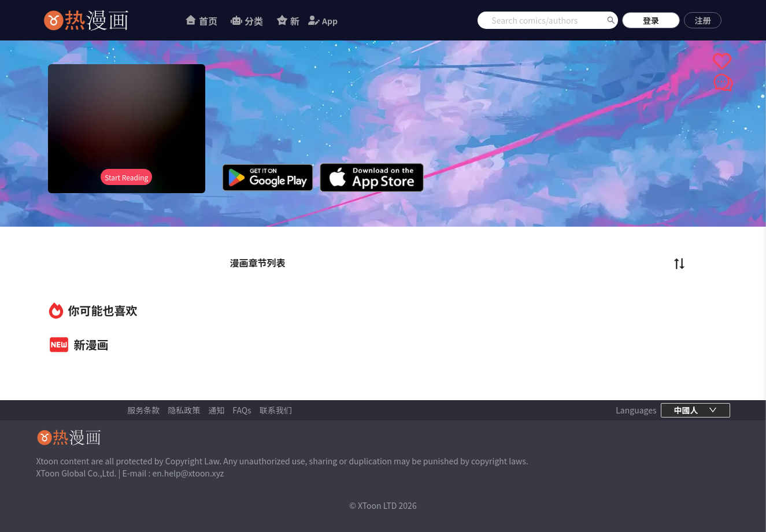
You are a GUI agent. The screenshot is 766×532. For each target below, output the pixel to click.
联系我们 (276, 410)
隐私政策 (184, 410)
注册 (703, 20)
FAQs (242, 410)
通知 (216, 410)
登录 (651, 20)
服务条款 (143, 410)
